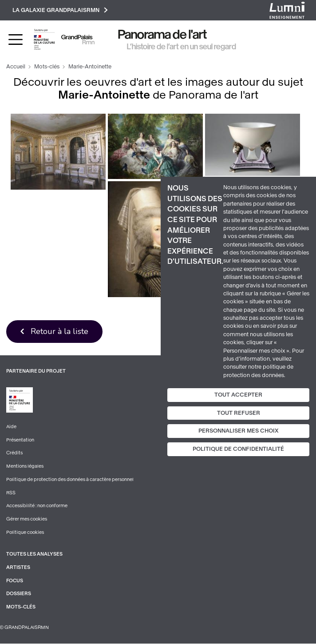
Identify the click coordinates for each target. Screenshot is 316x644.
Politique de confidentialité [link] (238, 449)
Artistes (18, 568)
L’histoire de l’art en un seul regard (182, 47)
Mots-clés (47, 67)
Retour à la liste (60, 332)
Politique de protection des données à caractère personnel (70, 480)
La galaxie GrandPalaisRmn (60, 10)
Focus (15, 581)
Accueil (16, 67)
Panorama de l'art (162, 35)
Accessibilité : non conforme (37, 506)
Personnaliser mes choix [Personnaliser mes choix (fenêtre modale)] (239, 431)
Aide (11, 427)
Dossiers (19, 594)
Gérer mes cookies (27, 519)
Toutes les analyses (34, 555)
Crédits (14, 453)
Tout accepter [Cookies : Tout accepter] (238, 395)
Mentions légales (25, 467)
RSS (11, 493)
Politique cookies (25, 533)
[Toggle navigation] (16, 40)
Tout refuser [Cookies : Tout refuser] (239, 413)
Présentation (20, 440)
